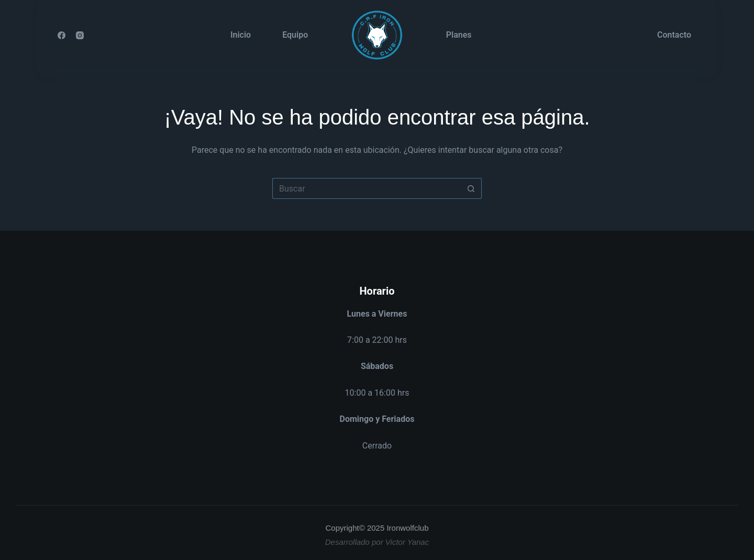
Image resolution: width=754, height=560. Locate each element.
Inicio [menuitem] (241, 35)
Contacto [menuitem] (674, 35)
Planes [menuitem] (459, 35)
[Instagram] (80, 35)
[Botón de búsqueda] (471, 188)
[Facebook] (62, 35)
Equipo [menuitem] (295, 35)
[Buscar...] (367, 188)
